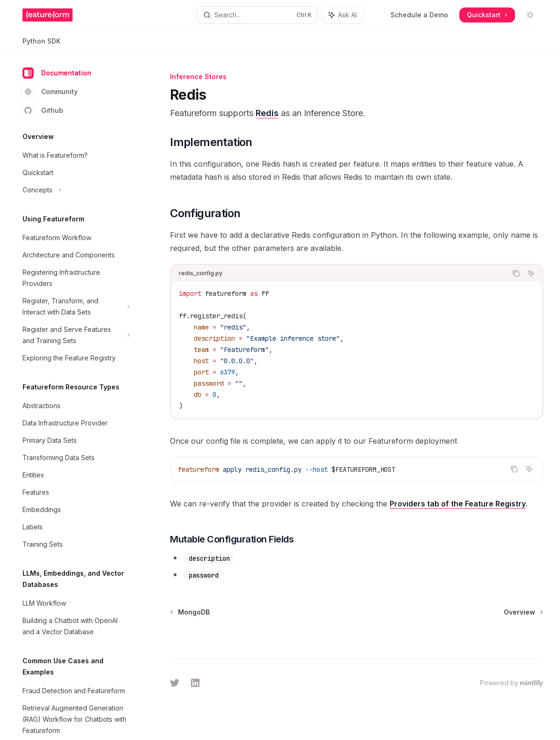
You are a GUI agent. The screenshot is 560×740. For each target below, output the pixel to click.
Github (43, 110)
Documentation (57, 73)
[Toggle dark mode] (530, 15)
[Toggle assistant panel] (343, 15)
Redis (267, 113)
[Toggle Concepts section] (75, 190)
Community (50, 92)
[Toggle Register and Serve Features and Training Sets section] (75, 335)
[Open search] (257, 15)
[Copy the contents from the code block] (516, 273)
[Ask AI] (531, 273)
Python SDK (41, 45)
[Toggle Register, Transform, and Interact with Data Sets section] (75, 307)
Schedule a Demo (419, 15)
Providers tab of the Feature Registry (458, 504)
